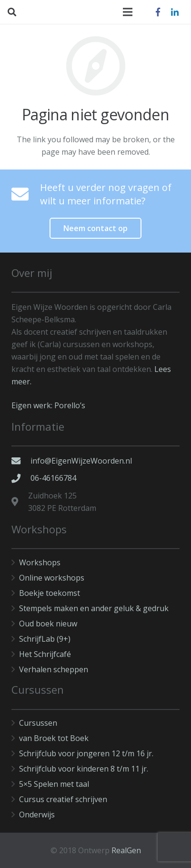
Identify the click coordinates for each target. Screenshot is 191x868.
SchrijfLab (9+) (45, 639)
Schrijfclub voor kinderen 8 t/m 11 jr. (84, 769)
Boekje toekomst (50, 593)
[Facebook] (158, 12)
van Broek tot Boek (54, 738)
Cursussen (38, 723)
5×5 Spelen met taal (54, 784)
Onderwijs (37, 815)
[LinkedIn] (175, 12)
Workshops (40, 562)
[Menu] (128, 12)
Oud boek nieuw (48, 624)
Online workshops (52, 578)
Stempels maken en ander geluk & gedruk (94, 608)
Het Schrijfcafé (45, 654)
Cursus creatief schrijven (63, 799)
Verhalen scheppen (54, 669)
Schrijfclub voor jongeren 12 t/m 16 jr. (86, 753)
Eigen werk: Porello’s (48, 405)
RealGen (126, 850)
